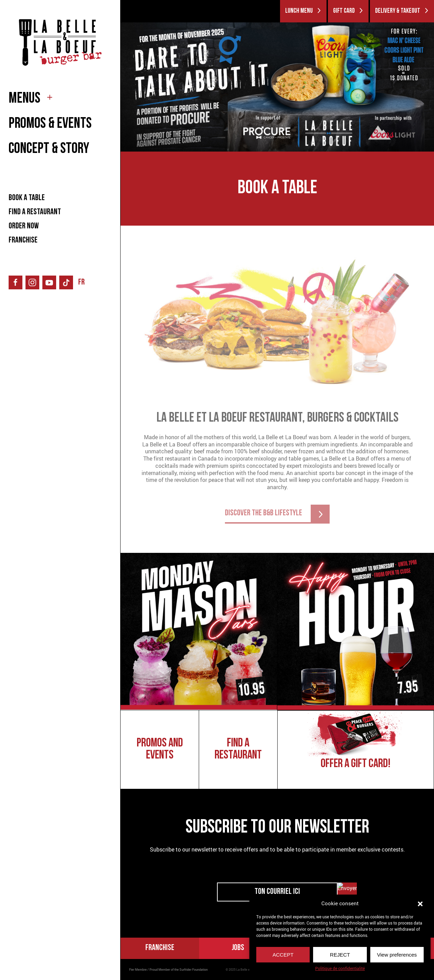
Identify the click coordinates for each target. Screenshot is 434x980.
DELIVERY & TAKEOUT (402, 11)
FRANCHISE (23, 240)
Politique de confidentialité (340, 968)
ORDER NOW (24, 226)
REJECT (340, 955)
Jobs (238, 948)
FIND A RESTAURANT (35, 212)
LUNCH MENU (303, 11)
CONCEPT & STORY (49, 149)
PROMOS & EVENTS (50, 124)
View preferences (397, 955)
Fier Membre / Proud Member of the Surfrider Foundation (168, 970)
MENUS (24, 99)
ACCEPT (283, 955)
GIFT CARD (348, 11)
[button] (420, 903)
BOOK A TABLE (27, 198)
